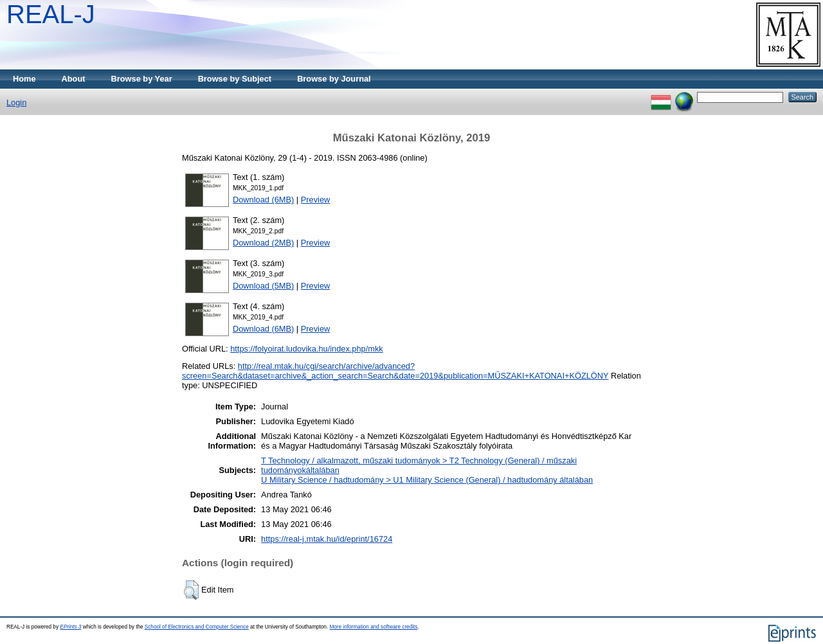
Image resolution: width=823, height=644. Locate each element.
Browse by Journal (334, 79)
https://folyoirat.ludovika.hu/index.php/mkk (307, 349)
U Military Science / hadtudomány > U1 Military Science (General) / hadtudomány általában (427, 480)
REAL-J (51, 14)
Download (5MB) (263, 286)
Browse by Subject (235, 79)
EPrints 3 (70, 627)
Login (16, 103)
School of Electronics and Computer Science (197, 627)
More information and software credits (373, 627)
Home (24, 79)
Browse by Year (142, 79)
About (74, 79)
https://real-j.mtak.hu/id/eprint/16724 (327, 539)
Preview (316, 200)
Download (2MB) (263, 243)
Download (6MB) (263, 200)
